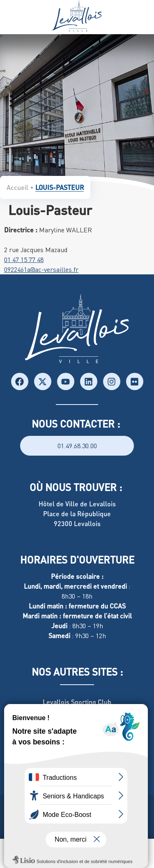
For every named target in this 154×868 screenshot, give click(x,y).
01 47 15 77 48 (24, 260)
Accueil (17, 187)
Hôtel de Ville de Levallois (77, 504)
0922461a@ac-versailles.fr (41, 269)
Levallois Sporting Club (77, 702)
